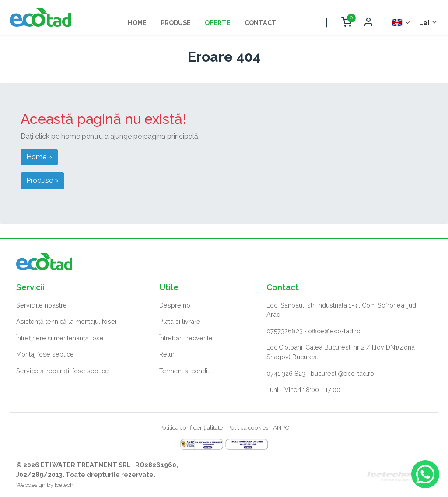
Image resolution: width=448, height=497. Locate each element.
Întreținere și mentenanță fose (60, 338)
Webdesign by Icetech (45, 485)
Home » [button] (39, 157)
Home (137, 23)
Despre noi (175, 305)
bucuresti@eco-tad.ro (342, 373)
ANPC (281, 427)
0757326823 (285, 331)
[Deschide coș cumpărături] (346, 23)
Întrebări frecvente (186, 338)
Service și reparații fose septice (63, 371)
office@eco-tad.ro (334, 331)
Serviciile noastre (42, 305)
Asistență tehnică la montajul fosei (66, 321)
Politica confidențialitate (191, 427)
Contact (261, 23)
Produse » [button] (42, 180)
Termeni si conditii (185, 371)
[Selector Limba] (401, 23)
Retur (167, 354)
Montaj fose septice (45, 354)
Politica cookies (248, 427)
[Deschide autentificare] (368, 23)
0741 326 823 (286, 373)
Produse (176, 23)
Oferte (218, 23)
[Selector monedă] (429, 23)
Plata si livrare (180, 321)
